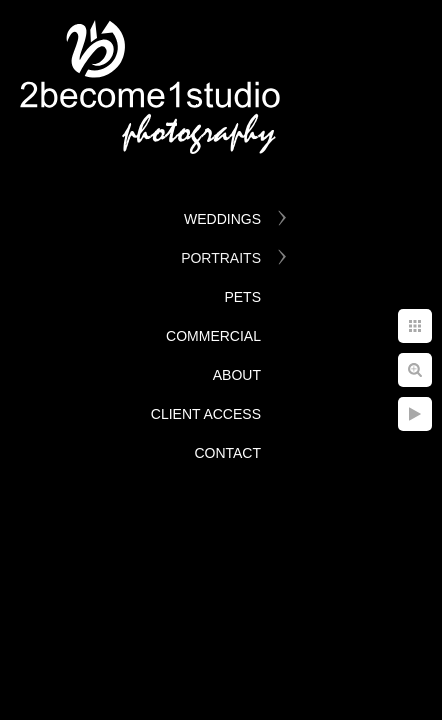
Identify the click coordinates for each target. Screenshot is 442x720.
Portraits (221, 258)
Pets (242, 297)
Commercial (213, 336)
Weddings (222, 219)
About (237, 375)
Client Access (206, 414)
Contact (227, 453)
